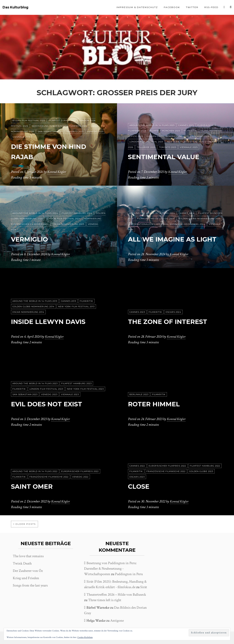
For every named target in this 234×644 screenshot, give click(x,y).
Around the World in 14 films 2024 (35, 213)
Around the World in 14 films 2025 (152, 125)
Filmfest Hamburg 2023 (76, 384)
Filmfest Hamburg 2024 (77, 213)
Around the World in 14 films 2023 (35, 384)
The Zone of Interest (173, 321)
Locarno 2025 (201, 136)
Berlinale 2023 (139, 395)
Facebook (172, 7)
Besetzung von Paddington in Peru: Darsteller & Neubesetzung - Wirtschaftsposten (110, 569)
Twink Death (22, 563)
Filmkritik (190, 131)
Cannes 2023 (137, 312)
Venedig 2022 (80, 477)
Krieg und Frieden (26, 578)
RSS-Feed (211, 7)
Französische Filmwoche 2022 (49, 477)
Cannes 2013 (68, 301)
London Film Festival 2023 (46, 389)
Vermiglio (33, 239)
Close (141, 486)
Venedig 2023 (49, 395)
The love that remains (28, 556)
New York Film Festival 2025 (185, 142)
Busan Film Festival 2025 (29, 121)
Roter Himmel (158, 404)
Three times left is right (105, 600)
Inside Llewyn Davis (54, 321)
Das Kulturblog (15, 7)
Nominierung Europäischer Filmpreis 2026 (59, 126)
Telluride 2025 (146, 147)
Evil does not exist (52, 404)
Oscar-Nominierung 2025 (68, 224)
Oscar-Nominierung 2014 (28, 312)
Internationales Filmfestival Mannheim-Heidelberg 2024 (167, 214)
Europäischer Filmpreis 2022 (80, 472)
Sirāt (144, 587)
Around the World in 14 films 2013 (35, 301)
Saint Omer (35, 486)
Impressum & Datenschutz (137, 7)
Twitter (192, 7)
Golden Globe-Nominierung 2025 (199, 209)
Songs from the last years (30, 585)
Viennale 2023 (70, 395)
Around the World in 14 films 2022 (35, 472)
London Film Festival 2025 (146, 142)
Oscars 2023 (137, 477)
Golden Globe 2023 (201, 472)
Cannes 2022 (137, 466)
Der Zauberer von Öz (28, 571)
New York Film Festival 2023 (85, 389)
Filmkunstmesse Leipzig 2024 (156, 209)
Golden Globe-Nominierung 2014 (33, 307)
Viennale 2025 (21, 137)
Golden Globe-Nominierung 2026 (168, 136)
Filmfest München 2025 (165, 131)
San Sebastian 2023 (25, 395)
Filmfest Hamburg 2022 (205, 466)
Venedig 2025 (95, 132)
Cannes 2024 (187, 203)
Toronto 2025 (75, 132)
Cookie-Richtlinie (85, 637)
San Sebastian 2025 (50, 132)
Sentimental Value (169, 157)
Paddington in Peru (129, 574)
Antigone (117, 621)
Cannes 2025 (186, 125)
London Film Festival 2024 (64, 219)
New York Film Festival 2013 (76, 307)
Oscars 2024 (173, 312)
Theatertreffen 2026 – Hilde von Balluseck (116, 595)
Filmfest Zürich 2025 (62, 121)
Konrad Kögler (57, 172)
